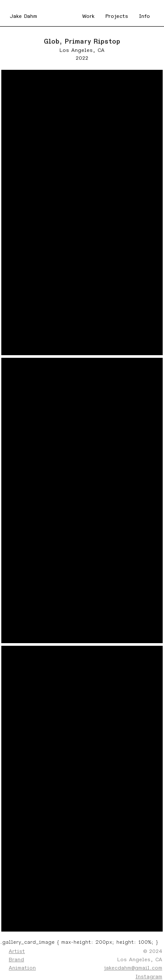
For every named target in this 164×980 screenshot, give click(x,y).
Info (145, 16)
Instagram (149, 977)
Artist (17, 951)
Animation (22, 968)
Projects (117, 16)
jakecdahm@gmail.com (133, 968)
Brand (16, 959)
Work (88, 16)
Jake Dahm (23, 16)
